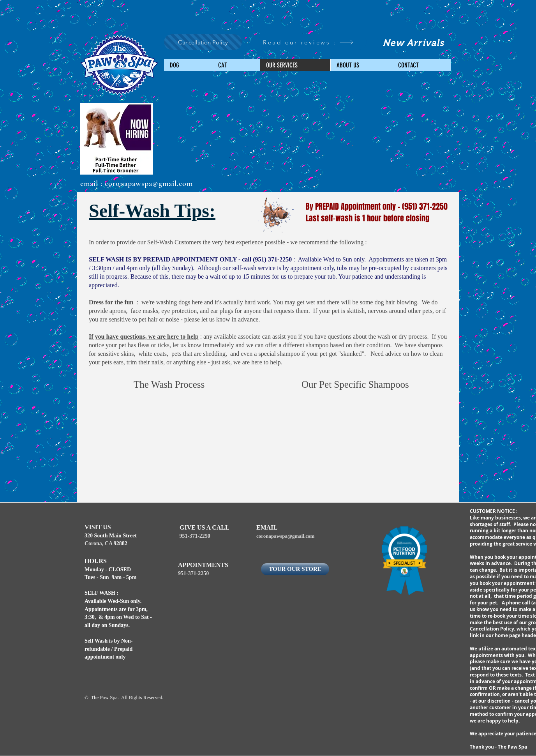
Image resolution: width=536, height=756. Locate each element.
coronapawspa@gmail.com (149, 184)
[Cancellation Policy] (203, 42)
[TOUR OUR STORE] (295, 569)
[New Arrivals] (413, 43)
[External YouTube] (174, 448)
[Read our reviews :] (308, 42)
